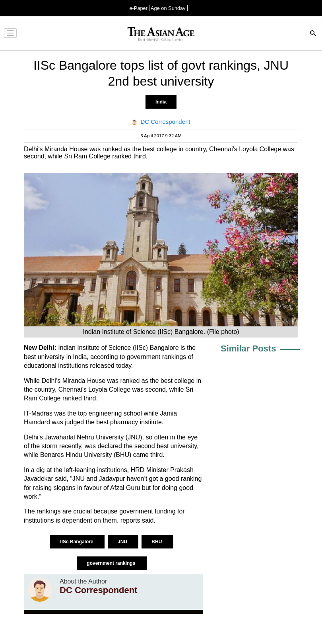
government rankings (112, 563)
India (161, 102)
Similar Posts (248, 348)
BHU (157, 542)
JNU (123, 542)
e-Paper (138, 8)
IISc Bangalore (77, 542)
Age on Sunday (168, 8)
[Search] (313, 34)
